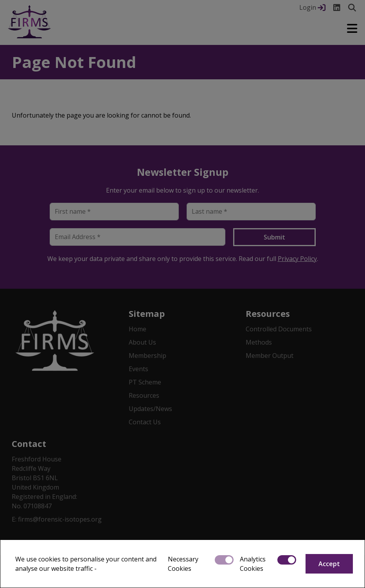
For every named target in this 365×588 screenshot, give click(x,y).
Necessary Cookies (183, 564)
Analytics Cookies (253, 564)
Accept (329, 564)
